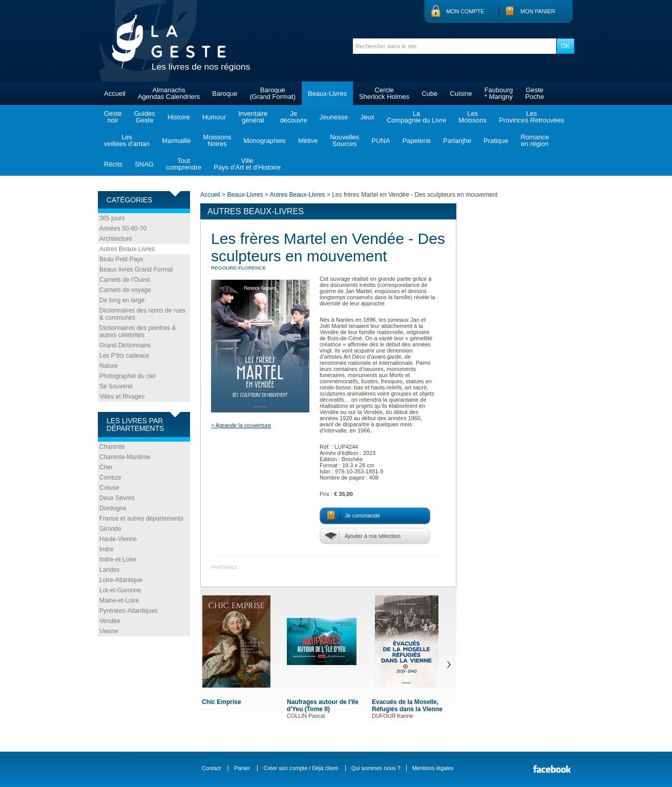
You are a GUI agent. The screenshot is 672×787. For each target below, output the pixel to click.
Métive (308, 141)
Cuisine (461, 94)
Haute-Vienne (118, 539)
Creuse (109, 488)
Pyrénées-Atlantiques (129, 611)
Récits (113, 164)
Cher (106, 467)
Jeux (367, 117)
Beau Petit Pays (121, 259)
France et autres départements (141, 519)
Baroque (225, 94)
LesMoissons (472, 117)
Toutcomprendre (184, 164)
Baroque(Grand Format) (272, 93)
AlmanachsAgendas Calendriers (169, 93)
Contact (211, 768)
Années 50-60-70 (123, 229)
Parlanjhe (457, 141)
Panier (242, 768)
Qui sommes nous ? (376, 768)
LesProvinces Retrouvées (531, 117)
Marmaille (176, 141)
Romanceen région (535, 140)
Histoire (179, 117)
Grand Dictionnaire (125, 345)
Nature (109, 366)
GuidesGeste (145, 117)
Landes (109, 570)
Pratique (496, 141)
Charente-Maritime (125, 457)
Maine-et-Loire (119, 600)
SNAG (144, 164)
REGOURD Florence (238, 268)
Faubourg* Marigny (499, 93)
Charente (112, 447)
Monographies (264, 141)
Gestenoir (113, 117)
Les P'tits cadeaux (124, 356)
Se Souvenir (116, 386)
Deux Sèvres (117, 498)
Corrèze (110, 478)
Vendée (110, 621)
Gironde (110, 529)
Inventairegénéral (253, 117)
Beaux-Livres (327, 94)
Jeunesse (334, 117)
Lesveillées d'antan (127, 140)
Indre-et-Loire (118, 560)
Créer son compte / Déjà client (300, 768)
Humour (214, 117)
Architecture (116, 239)
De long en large (122, 300)
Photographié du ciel (127, 376)
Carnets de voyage (125, 290)
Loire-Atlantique (121, 580)
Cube (429, 94)
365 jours (112, 218)
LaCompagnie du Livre (416, 117)
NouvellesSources (344, 140)
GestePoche (534, 93)
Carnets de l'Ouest (125, 280)
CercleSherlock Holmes (384, 93)
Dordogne (113, 508)
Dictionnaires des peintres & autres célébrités (138, 332)
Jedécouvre (293, 117)
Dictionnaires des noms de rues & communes (142, 314)
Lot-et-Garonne (120, 590)
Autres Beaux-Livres (127, 249)
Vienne (109, 631)
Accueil (115, 94)
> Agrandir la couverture (241, 425)
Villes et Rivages (122, 397)
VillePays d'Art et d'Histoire (247, 164)
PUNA (381, 141)
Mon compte (465, 11)
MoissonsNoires (217, 140)
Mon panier (538, 11)
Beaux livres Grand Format (136, 270)
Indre (106, 549)
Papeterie (416, 141)
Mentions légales (433, 768)
